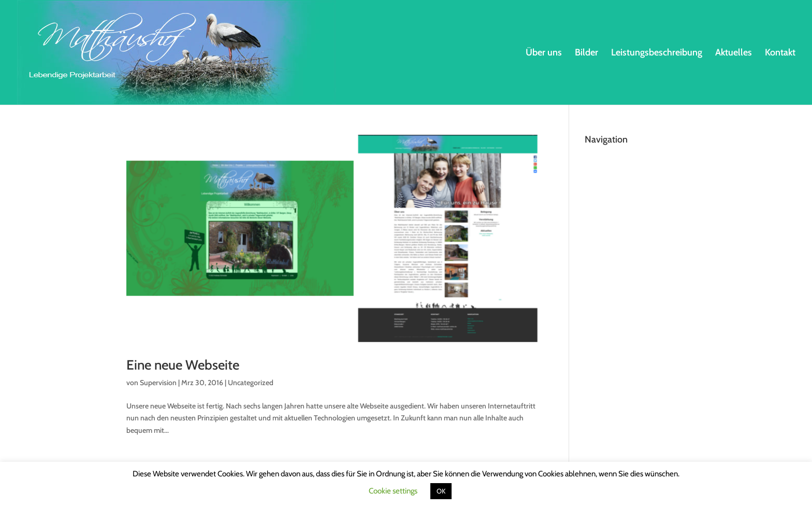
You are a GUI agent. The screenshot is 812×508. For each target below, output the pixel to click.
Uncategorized (251, 383)
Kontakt (780, 53)
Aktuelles (734, 53)
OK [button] (441, 491)
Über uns (544, 53)
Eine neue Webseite (183, 365)
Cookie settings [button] (393, 491)
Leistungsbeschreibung (657, 53)
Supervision (158, 383)
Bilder (586, 53)
